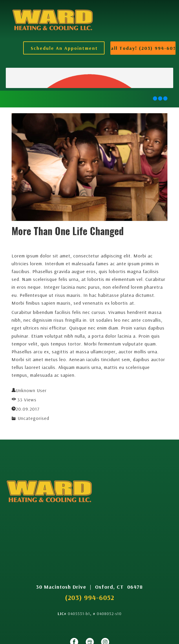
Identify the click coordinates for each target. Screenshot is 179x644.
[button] (64, 48)
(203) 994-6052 (89, 597)
